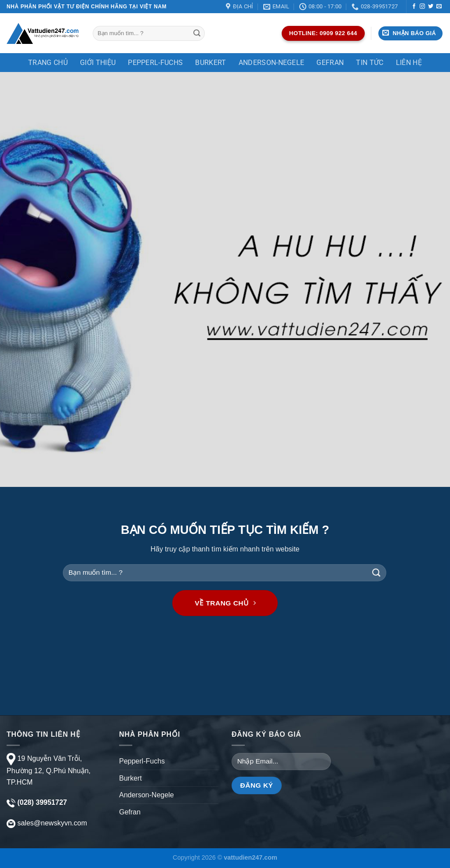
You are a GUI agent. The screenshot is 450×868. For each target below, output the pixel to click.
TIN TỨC (370, 63)
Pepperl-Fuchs (155, 63)
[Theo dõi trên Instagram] (422, 7)
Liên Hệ (409, 63)
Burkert (210, 63)
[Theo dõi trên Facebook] (414, 7)
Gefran (330, 63)
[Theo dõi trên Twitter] (431, 7)
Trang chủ (48, 63)
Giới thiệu (98, 63)
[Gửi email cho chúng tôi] (439, 7)
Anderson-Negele (272, 63)
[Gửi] (197, 33)
